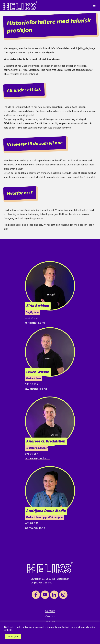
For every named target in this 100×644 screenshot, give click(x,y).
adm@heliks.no (35, 528)
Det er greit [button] (13, 637)
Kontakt (50, 611)
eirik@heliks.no (35, 323)
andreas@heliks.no (38, 458)
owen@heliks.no (36, 389)
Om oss (50, 616)
